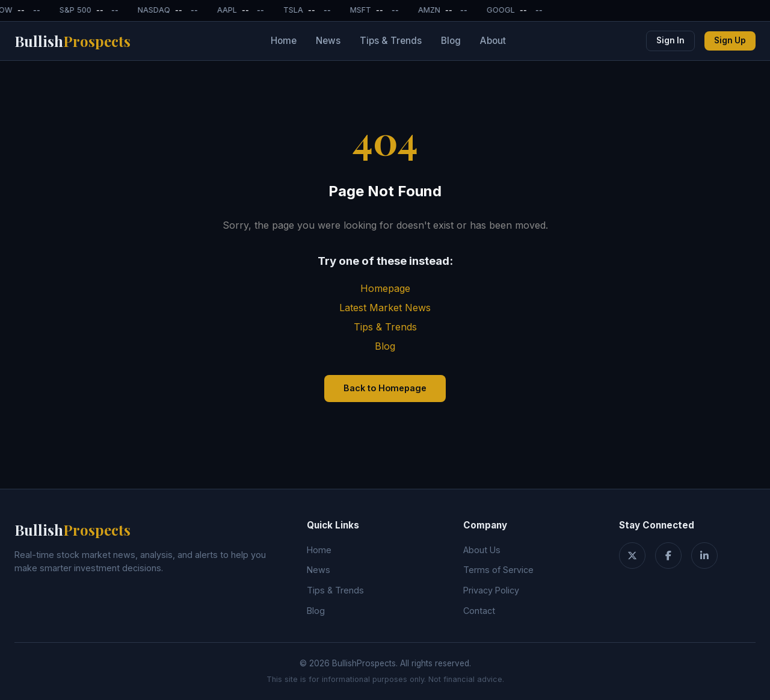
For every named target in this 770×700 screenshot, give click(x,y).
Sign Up (730, 40)
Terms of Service (498, 570)
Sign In (670, 40)
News (328, 41)
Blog (451, 41)
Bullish (72, 41)
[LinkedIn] (704, 556)
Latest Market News (385, 308)
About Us (482, 550)
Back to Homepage (385, 388)
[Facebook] (668, 556)
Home (284, 41)
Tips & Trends (391, 41)
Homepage (385, 288)
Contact (479, 611)
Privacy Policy (491, 590)
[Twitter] (632, 556)
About (493, 41)
